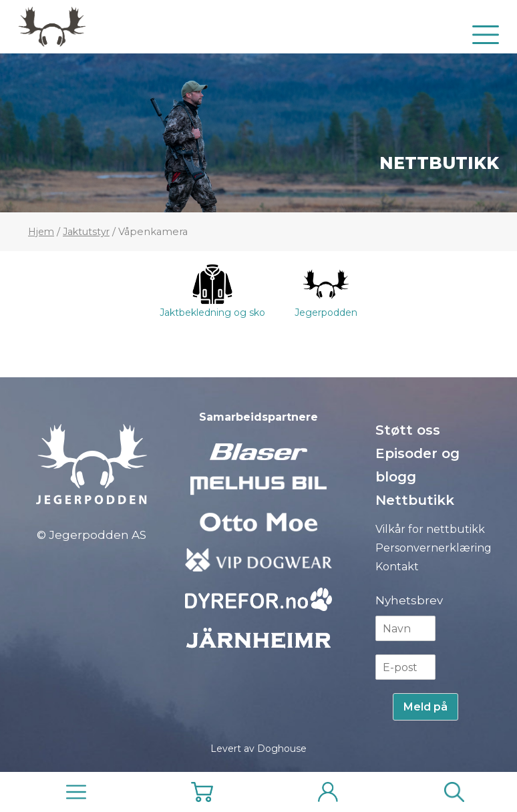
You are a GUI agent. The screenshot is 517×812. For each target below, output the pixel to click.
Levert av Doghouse (258, 749)
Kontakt (397, 567)
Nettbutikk (439, 163)
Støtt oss (408, 430)
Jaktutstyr (86, 232)
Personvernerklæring (434, 548)
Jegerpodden (326, 291)
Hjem (41, 232)
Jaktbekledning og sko (212, 291)
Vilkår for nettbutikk (430, 529)
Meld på (425, 707)
